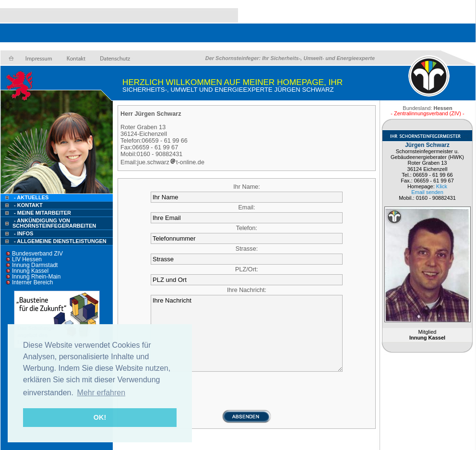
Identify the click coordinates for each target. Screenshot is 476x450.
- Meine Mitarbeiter (42, 213)
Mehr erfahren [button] (101, 393)
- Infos (24, 233)
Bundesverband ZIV (37, 254)
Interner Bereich (32, 282)
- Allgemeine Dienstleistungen (60, 241)
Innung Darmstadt (35, 265)
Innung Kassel (30, 271)
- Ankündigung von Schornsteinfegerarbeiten (54, 223)
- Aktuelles (30, 197)
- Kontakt (28, 205)
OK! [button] (100, 417)
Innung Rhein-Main (36, 277)
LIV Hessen (27, 259)
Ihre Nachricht (247, 333)
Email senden (427, 192)
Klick (442, 186)
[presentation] (247, 390)
